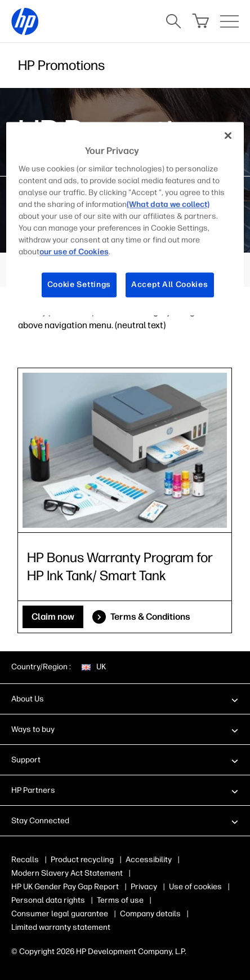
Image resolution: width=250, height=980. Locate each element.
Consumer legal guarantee (60, 914)
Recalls (25, 860)
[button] (125, 699)
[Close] (228, 135)
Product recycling (82, 860)
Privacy (144, 887)
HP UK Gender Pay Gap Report (65, 887)
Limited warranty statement (61, 927)
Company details (150, 914)
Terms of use (120, 900)
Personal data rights (48, 900)
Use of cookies (195, 887)
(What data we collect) (168, 205)
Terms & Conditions (150, 617)
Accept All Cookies (170, 285)
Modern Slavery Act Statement (67, 873)
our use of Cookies (74, 252)
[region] (125, 218)
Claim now (53, 617)
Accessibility (149, 860)
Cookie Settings (79, 285)
